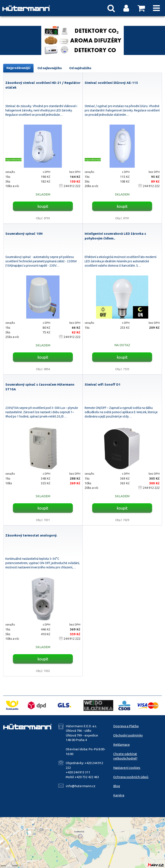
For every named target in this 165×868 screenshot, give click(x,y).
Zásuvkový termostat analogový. (31, 535)
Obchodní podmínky (128, 735)
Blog (117, 786)
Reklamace (121, 745)
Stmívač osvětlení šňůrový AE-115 (111, 83)
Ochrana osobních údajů (131, 777)
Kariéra (119, 795)
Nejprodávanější (18, 68)
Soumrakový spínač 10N (24, 234)
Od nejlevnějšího (50, 68)
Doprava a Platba (126, 726)
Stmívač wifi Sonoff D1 (103, 384)
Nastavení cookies (127, 768)
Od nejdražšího (80, 68)
